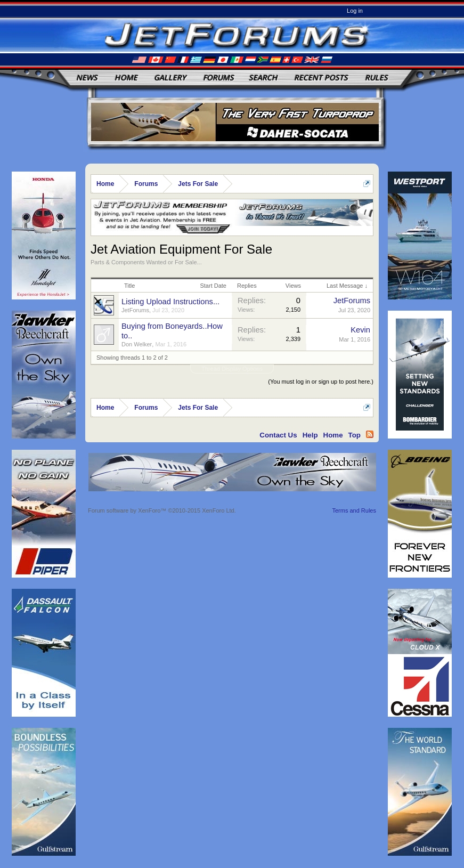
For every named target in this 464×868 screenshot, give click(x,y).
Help (310, 435)
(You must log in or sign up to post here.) (321, 382)
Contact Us (278, 435)
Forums (218, 78)
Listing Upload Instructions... (170, 302)
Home (126, 78)
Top (355, 435)
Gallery (170, 78)
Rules (376, 78)
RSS (370, 434)
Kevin (360, 330)
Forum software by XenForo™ (162, 510)
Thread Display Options (232, 369)
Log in (355, 11)
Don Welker (137, 344)
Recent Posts (321, 78)
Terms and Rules (354, 510)
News (87, 78)
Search (263, 78)
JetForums (135, 310)
